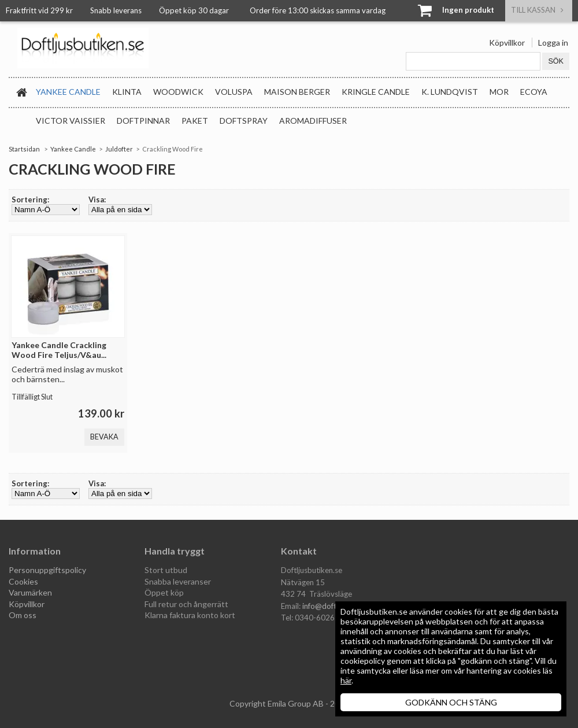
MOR (499, 92)
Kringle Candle (376, 92)
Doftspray (244, 121)
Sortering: (30, 199)
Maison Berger (297, 92)
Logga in (553, 43)
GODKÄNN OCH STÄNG (451, 702)
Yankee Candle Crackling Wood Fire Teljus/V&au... (59, 350)
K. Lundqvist (450, 92)
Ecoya (534, 92)
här (346, 680)
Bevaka (104, 437)
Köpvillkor (507, 43)
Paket (195, 121)
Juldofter (119, 149)
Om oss (23, 615)
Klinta (127, 92)
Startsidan (24, 149)
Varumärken (30, 592)
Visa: (97, 199)
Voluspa (234, 92)
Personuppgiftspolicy (47, 570)
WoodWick (178, 92)
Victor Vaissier (71, 121)
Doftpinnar (143, 121)
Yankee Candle (68, 92)
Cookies (23, 581)
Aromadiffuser (313, 121)
